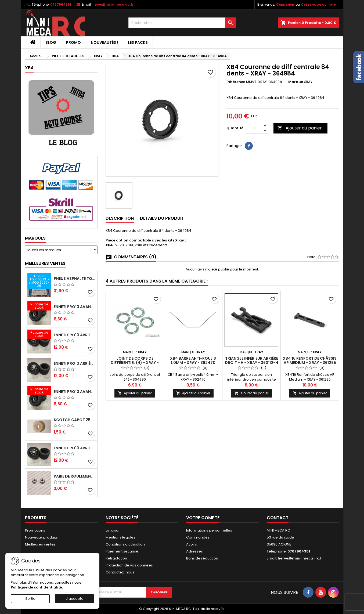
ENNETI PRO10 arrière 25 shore (74, 363)
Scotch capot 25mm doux (74, 420)
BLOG (51, 42)
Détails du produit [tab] (162, 218)
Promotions (35, 530)
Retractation (116, 558)
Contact (278, 518)
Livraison (113, 530)
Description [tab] (120, 218)
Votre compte (203, 518)
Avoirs (192, 544)
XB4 (29, 68)
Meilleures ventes (40, 544)
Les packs (138, 42)
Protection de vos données (129, 565)
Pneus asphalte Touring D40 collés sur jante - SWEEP (74, 279)
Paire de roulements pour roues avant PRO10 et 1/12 (74, 476)
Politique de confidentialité (36, 587)
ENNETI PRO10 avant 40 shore (74, 392)
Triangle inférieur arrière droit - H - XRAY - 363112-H (251, 360)
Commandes (198, 537)
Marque (296, 82)
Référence (236, 82)
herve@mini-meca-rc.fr (113, 4)
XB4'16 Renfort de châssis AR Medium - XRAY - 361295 (310, 360)
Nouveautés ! (104, 42)
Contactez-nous (120, 572)
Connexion (285, 4)
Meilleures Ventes (45, 263)
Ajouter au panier (300, 128)
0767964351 (61, 4)
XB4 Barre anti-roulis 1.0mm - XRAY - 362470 (193, 360)
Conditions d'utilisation (125, 544)
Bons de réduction (202, 558)
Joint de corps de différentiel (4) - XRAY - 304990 (135, 363)
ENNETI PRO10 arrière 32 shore (74, 448)
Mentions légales (120, 537)
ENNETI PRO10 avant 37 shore (74, 307)
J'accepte (75, 599)
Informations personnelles (209, 530)
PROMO (73, 42)
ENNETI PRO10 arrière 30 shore (74, 335)
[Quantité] (254, 128)
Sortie (30, 599)
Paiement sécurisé (122, 551)
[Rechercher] (182, 23)
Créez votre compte (318, 4)
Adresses (194, 551)
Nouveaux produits (41, 537)
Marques (35, 238)
